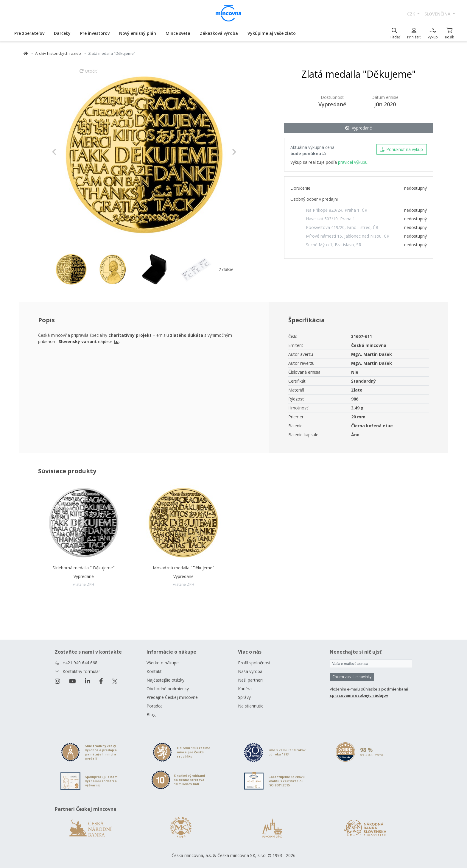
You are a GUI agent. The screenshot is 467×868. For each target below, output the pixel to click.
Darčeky (62, 33)
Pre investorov (95, 33)
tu (116, 341)
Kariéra (245, 689)
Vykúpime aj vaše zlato (272, 33)
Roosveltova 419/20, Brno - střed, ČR (342, 227)
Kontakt (154, 671)
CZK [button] (412, 14)
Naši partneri (250, 680)
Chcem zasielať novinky (352, 677)
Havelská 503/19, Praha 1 (330, 219)
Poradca (155, 706)
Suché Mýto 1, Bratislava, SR (334, 245)
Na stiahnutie (251, 706)
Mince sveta (178, 33)
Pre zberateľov (29, 33)
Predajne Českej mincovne (172, 697)
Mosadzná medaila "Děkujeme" (183, 568)
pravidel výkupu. (353, 162)
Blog (151, 714)
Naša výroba (250, 671)
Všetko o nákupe (163, 663)
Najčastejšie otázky (165, 680)
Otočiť (88, 74)
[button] (66, 152)
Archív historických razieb (58, 53)
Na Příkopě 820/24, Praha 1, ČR (337, 210)
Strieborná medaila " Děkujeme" (84, 568)
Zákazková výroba (219, 33)
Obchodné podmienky (168, 689)
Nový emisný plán (138, 33)
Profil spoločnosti (255, 663)
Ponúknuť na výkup (402, 149)
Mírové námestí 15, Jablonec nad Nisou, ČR (348, 236)
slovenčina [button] (438, 14)
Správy (244, 697)
